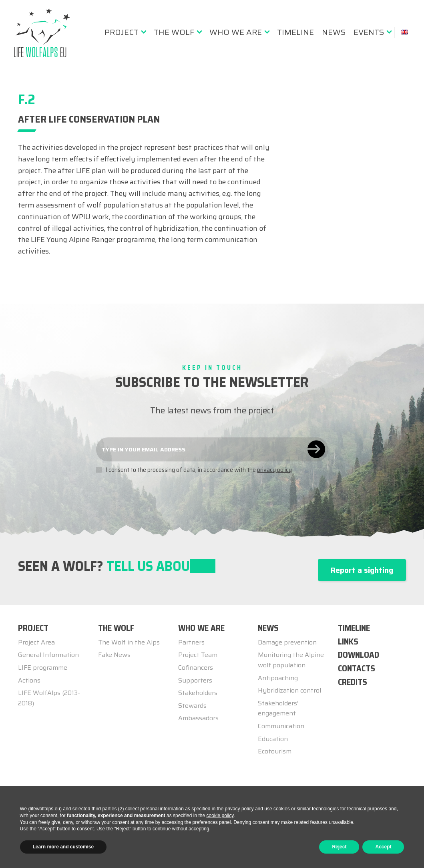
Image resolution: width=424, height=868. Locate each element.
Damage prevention (287, 642)
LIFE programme (43, 668)
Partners (191, 642)
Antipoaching (278, 678)
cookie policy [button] (220, 816)
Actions (29, 680)
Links (348, 641)
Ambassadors (198, 718)
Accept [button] (383, 847)
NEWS (268, 628)
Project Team (198, 655)
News (334, 32)
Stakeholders (198, 693)
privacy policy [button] (239, 809)
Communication (281, 726)
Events (369, 32)
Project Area (36, 642)
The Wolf (174, 32)
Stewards (192, 706)
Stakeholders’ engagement (278, 708)
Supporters (195, 680)
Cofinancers (196, 668)
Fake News (114, 655)
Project (122, 32)
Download (359, 655)
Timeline (295, 32)
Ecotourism (275, 751)
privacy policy (274, 470)
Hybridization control (289, 690)
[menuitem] (125, 32)
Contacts (357, 668)
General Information (48, 655)
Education (273, 739)
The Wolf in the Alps (129, 642)
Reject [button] (339, 847)
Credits (353, 682)
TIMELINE (354, 628)
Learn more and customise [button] (63, 847)
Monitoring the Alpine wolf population (291, 660)
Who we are (236, 32)
